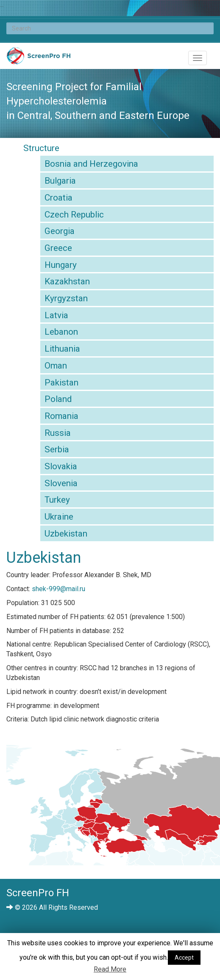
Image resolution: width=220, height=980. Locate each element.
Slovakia (61, 466)
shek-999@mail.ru (58, 589)
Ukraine (59, 517)
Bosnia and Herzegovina (91, 164)
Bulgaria (60, 181)
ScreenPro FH (39, 58)
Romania (61, 416)
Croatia (58, 198)
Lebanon (61, 332)
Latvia (56, 315)
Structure (41, 148)
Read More (110, 969)
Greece (58, 248)
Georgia (60, 231)
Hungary (61, 265)
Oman (56, 366)
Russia (58, 433)
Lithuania (62, 349)
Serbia (57, 449)
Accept (184, 958)
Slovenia (61, 483)
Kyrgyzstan (66, 298)
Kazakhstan (67, 281)
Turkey (57, 500)
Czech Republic (74, 215)
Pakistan (61, 383)
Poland (58, 399)
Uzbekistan (66, 534)
